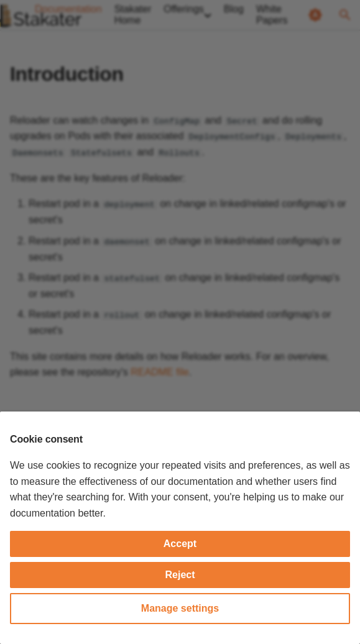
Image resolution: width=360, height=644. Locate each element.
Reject (180, 575)
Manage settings (180, 608)
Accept (180, 544)
